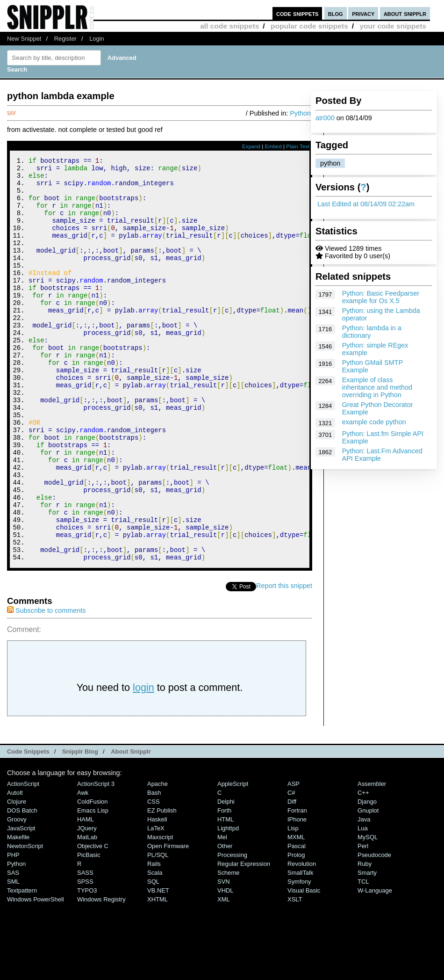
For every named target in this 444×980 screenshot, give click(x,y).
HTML (226, 895)
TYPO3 (87, 966)
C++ (363, 868)
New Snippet (24, 39)
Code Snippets (28, 827)
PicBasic (89, 931)
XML (224, 975)
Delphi (226, 877)
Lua (363, 904)
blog (336, 13)
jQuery (87, 904)
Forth (224, 886)
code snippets (297, 13)
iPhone (297, 895)
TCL (363, 957)
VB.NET (158, 966)
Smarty (367, 948)
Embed (273, 146)
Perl (363, 922)
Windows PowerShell (36, 975)
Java (364, 895)
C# (291, 868)
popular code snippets (309, 26)
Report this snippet (284, 661)
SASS (85, 948)
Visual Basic (304, 966)
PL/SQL (158, 931)
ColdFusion (93, 877)
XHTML (158, 975)
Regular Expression (244, 940)
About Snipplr (131, 827)
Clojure (17, 877)
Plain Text (298, 146)
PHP (13, 931)
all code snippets (229, 26)
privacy (363, 13)
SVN (224, 957)
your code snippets (393, 26)
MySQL (368, 913)
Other (225, 922)
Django (367, 877)
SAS (13, 948)
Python (300, 113)
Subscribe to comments (46, 686)
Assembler (372, 860)
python (330, 163)
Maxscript (160, 913)
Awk (83, 868)
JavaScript (21, 904)
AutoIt (15, 868)
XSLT (295, 975)
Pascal (297, 922)
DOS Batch (22, 886)
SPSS (85, 957)
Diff (292, 877)
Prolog (296, 931)
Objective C (93, 922)
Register (65, 39)
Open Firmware (168, 922)
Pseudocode (374, 931)
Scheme (229, 948)
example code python (374, 422)
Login (97, 39)
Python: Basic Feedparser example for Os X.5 (381, 297)
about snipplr (405, 13)
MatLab (87, 913)
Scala (155, 948)
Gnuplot (368, 886)
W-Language (375, 966)
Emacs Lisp (93, 886)
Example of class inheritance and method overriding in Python (377, 387)
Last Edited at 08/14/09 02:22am (366, 204)
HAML (86, 895)
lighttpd (228, 904)
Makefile (18, 913)
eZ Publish (162, 886)
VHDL (226, 966)
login (143, 763)
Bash (154, 868)
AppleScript (233, 860)
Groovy (17, 895)
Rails (154, 940)
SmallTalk (300, 948)
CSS (154, 877)
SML (13, 957)
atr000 (325, 118)
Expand (251, 146)
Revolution (302, 940)
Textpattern (22, 966)
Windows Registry (101, 975)
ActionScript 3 (96, 860)
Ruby (365, 940)
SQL (153, 957)
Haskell (157, 895)
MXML (296, 913)
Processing (232, 931)
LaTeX (156, 904)
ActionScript (23, 860)
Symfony (299, 957)
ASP (294, 860)
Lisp (293, 904)
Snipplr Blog (80, 827)
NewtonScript (25, 922)
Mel (222, 913)
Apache (158, 860)
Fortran (297, 886)
